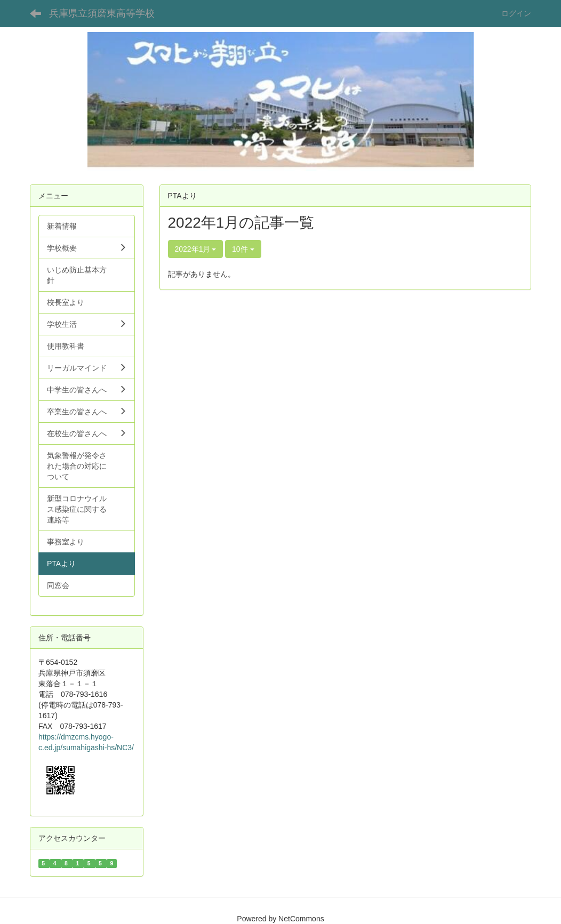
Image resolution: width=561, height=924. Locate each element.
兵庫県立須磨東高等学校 (102, 13)
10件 (243, 249)
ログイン (516, 13)
